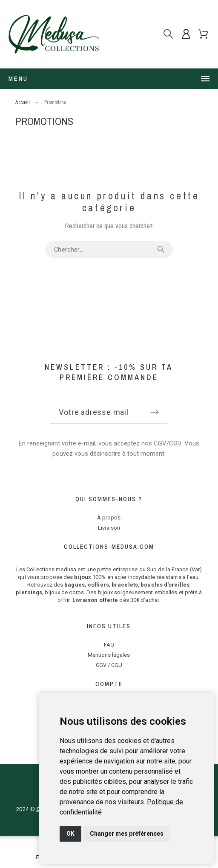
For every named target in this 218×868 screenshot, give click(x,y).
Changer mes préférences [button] (127, 834)
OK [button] (70, 834)
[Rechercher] (168, 34)
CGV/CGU (168, 443)
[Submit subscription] (155, 412)
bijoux (83, 577)
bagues (75, 585)
